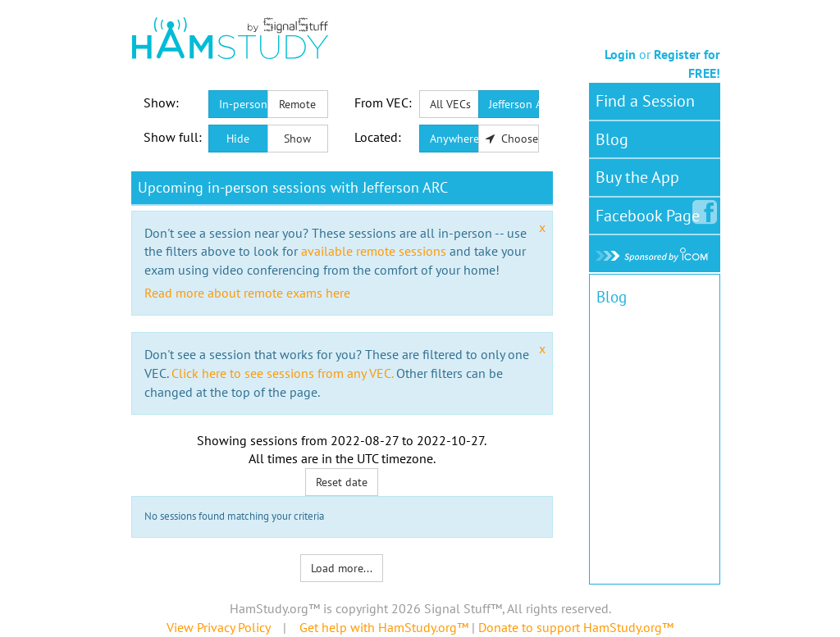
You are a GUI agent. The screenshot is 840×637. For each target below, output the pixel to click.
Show (297, 139)
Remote (297, 104)
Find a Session (645, 101)
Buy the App (637, 177)
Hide (238, 139)
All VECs (450, 104)
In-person (243, 104)
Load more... (342, 568)
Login (620, 54)
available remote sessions (374, 251)
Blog (612, 139)
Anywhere (454, 139)
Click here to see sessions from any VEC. (282, 373)
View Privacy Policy (218, 627)
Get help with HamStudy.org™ (384, 627)
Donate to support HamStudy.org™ (576, 627)
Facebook (651, 212)
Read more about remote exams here (247, 293)
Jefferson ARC (514, 104)
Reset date (342, 482)
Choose (512, 139)
